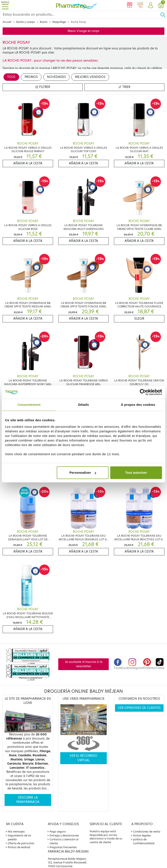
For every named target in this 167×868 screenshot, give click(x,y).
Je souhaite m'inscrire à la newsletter (84, 664)
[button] (150, 5)
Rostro (44, 22)
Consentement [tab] (29, 405)
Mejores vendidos (90, 77)
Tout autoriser (136, 473)
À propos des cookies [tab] (138, 405)
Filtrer (43, 87)
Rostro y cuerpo (26, 22)
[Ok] (164, 15)
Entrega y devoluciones (64, 835)
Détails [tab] (83, 405)
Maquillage (59, 22)
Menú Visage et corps (83, 31)
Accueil (7, 22)
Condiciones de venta (147, 832)
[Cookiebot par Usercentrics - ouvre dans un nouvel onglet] (143, 392)
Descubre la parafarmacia (28, 800)
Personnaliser (83, 473)
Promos (31, 77)
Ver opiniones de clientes (139, 708)
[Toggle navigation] (5, 5)
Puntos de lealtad (19, 847)
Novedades (56, 77)
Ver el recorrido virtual (83, 758)
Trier (124, 87)
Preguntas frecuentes (63, 847)
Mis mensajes (16, 832)
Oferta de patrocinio (21, 843)
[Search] (80, 15)
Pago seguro (58, 832)
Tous (11, 77)
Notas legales (142, 835)
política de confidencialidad (144, 841)
